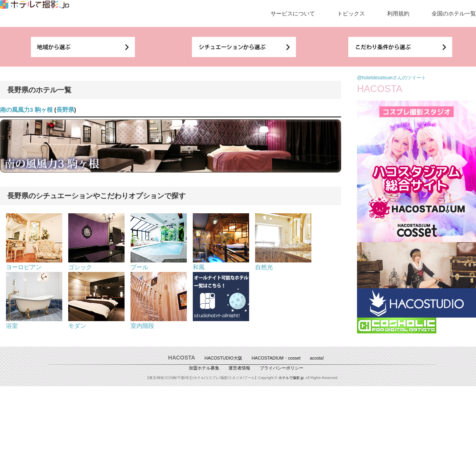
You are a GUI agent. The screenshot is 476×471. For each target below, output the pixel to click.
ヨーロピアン (34, 264)
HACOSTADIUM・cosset (276, 358)
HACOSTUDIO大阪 (224, 358)
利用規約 (398, 13)
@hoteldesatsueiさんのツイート (392, 78)
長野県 (65, 110)
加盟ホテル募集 (204, 368)
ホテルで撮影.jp (291, 378)
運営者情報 (239, 368)
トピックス (351, 13)
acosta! (317, 358)
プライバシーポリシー (282, 368)
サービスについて (293, 13)
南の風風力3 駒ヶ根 (26, 110)
